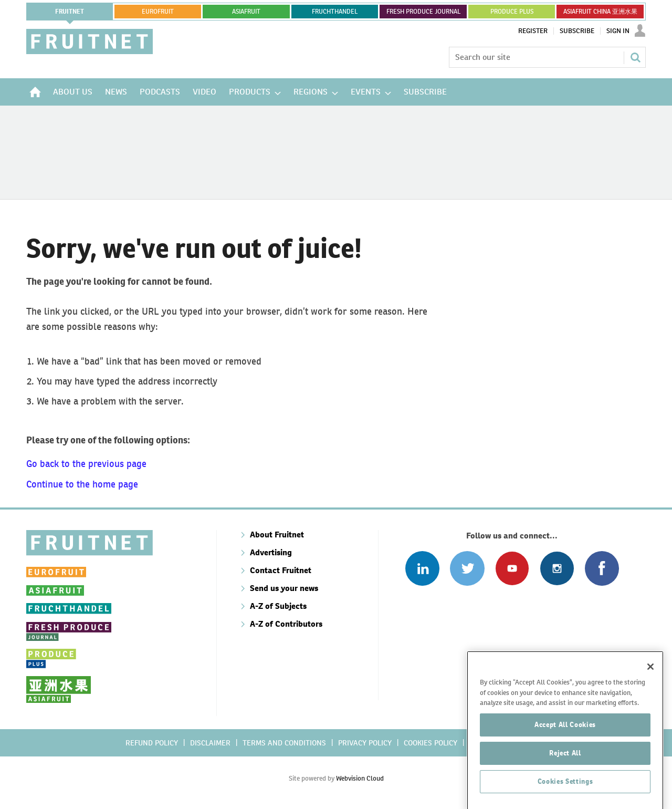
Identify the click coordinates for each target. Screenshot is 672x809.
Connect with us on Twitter (467, 568)
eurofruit (158, 12)
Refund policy (152, 743)
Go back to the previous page (86, 464)
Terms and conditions (284, 743)
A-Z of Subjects (278, 606)
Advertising (271, 552)
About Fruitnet (277, 535)
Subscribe (577, 31)
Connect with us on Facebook (602, 568)
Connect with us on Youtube (512, 568)
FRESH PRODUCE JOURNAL (423, 12)
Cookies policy (430, 743)
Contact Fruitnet (281, 570)
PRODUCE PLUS (512, 12)
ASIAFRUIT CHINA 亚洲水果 (600, 12)
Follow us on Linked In (422, 568)
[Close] (650, 697)
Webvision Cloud (360, 778)
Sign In (618, 31)
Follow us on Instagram (557, 568)
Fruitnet (70, 12)
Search (635, 57)
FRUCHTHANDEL (335, 12)
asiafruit (246, 12)
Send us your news (284, 588)
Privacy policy (365, 743)
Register (533, 31)
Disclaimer (210, 743)
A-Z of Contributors (286, 624)
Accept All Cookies (565, 755)
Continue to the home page (82, 484)
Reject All (565, 783)
